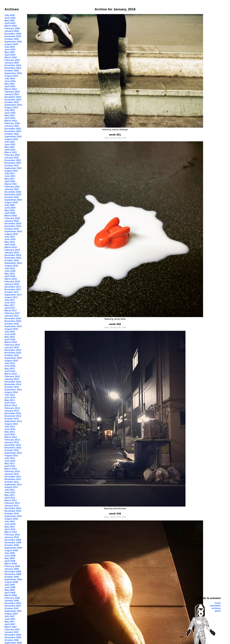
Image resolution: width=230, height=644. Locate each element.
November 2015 (13, 353)
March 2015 (11, 374)
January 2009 (12, 569)
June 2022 (10, 144)
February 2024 (12, 92)
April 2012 (10, 466)
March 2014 (11, 405)
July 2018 (10, 268)
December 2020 (13, 192)
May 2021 (10, 179)
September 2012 (13, 453)
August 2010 (11, 519)
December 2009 (13, 540)
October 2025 (12, 39)
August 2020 (11, 202)
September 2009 (13, 548)
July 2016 (10, 332)
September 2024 (13, 73)
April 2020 (10, 213)
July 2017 (10, 300)
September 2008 (13, 579)
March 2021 (11, 184)
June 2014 (10, 397)
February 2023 (12, 123)
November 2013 (13, 416)
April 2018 (10, 276)
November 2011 (13, 479)
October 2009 (12, 545)
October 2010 (12, 513)
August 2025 (11, 44)
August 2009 (11, 550)
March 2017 (11, 310)
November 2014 (13, 384)
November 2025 (13, 36)
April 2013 (10, 434)
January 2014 (12, 411)
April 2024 (10, 86)
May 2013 (10, 432)
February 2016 (12, 345)
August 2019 (11, 234)
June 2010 (10, 524)
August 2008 (11, 582)
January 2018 (12, 284)
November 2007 (13, 606)
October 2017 (12, 292)
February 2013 (12, 440)
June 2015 (10, 366)
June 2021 (10, 176)
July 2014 (10, 395)
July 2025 (10, 47)
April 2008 (10, 593)
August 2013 (11, 424)
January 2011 (12, 506)
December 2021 (13, 160)
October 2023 (12, 102)
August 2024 (11, 76)
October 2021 (12, 165)
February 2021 (12, 187)
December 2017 (13, 287)
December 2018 (13, 255)
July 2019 (10, 237)
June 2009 (10, 556)
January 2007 (12, 632)
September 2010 (13, 516)
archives (216, 608)
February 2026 (12, 28)
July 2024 (10, 78)
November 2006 (13, 637)
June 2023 (10, 113)
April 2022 (10, 150)
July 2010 (10, 521)
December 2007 (13, 603)
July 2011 (10, 490)
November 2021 (13, 163)
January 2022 (12, 158)
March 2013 (11, 437)
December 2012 (13, 445)
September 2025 (13, 42)
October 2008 (12, 577)
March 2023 (11, 121)
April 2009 (10, 561)
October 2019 (12, 229)
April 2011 (10, 498)
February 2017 (12, 313)
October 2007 (12, 608)
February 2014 (12, 408)
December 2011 (13, 477)
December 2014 (13, 382)
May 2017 (10, 305)
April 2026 (10, 23)
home (218, 603)
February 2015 (12, 376)
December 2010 (13, 508)
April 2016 (10, 339)
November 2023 (13, 100)
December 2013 (13, 413)
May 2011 (10, 495)
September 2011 (13, 484)
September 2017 (13, 295)
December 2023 (13, 97)
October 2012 (12, 450)
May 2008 (10, 590)
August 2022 (11, 139)
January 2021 (12, 189)
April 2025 (10, 55)
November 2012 (13, 448)
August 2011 (11, 487)
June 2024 (10, 81)
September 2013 (13, 421)
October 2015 (12, 355)
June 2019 (10, 239)
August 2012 (11, 455)
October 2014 (12, 387)
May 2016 (10, 337)
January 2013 (12, 442)
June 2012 (10, 461)
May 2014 (10, 400)
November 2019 (13, 226)
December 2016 (13, 318)
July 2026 (10, 15)
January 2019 (12, 252)
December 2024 (13, 65)
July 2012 (10, 458)
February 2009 (12, 566)
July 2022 (10, 142)
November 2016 (13, 321)
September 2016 (13, 326)
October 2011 (12, 482)
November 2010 (13, 511)
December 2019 (13, 223)
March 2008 (11, 595)
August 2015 (11, 361)
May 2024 (10, 84)
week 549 (115, 513)
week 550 (115, 324)
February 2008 (12, 598)
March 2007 (11, 627)
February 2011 (12, 503)
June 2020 (10, 208)
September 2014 (13, 390)
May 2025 (10, 52)
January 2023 (12, 126)
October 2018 (12, 260)
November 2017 (13, 289)
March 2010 (11, 532)
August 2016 (11, 329)
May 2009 (10, 558)
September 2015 (13, 358)
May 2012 (10, 463)
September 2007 (13, 611)
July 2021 (10, 173)
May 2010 (10, 527)
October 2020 (12, 197)
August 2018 (11, 266)
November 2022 (13, 131)
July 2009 (10, 553)
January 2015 (12, 379)
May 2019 (10, 242)
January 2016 (12, 347)
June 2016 (10, 334)
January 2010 (12, 537)
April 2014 (10, 403)
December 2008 (13, 571)
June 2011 (10, 492)
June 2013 (10, 429)
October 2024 (12, 71)
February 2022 (12, 155)
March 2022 (11, 152)
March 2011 (11, 500)
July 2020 (10, 205)
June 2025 (10, 49)
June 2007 (10, 619)
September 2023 (13, 105)
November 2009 (13, 542)
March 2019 (11, 247)
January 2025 (12, 63)
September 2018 (13, 263)
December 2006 (13, 635)
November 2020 (13, 194)
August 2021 (11, 171)
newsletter (215, 606)
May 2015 (10, 368)
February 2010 (12, 535)
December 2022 (13, 129)
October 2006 (12, 640)
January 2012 (12, 474)
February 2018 (12, 281)
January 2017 (12, 316)
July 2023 (10, 110)
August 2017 (11, 297)
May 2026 (10, 20)
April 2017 (10, 308)
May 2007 (10, 622)
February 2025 (12, 60)
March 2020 (11, 216)
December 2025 (13, 34)
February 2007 (12, 629)
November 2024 (13, 68)
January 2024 (12, 94)
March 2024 (11, 89)
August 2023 (11, 107)
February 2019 (12, 250)
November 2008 (13, 574)
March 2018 (11, 279)
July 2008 (10, 585)
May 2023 (10, 115)
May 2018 (10, 274)
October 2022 (12, 134)
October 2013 (12, 419)
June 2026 (10, 18)
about (218, 611)
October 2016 (12, 324)
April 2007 (10, 624)
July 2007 (10, 616)
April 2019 (10, 245)
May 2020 (10, 210)
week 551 (115, 135)
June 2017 (10, 303)
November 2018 (13, 258)
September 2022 (13, 136)
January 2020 (12, 221)
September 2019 (13, 231)
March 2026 (11, 26)
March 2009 (11, 564)
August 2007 (11, 614)
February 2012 (12, 471)
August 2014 (11, 392)
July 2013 (10, 426)
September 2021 (13, 168)
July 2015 (10, 363)
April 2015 (10, 371)
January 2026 (12, 31)
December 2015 (13, 350)
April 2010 (10, 529)
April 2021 (10, 181)
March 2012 (11, 469)
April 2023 (10, 118)
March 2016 (11, 342)
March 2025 (11, 57)
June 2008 (10, 587)
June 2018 (10, 271)
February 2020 (12, 218)
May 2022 (10, 147)
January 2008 (12, 600)
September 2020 (13, 200)
